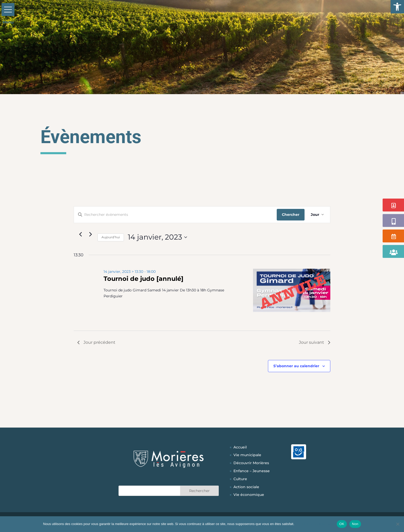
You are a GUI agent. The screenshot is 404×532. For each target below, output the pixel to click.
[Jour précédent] (80, 234)
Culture (240, 479)
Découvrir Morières (251, 463)
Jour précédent (96, 342)
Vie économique (249, 495)
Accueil (240, 447)
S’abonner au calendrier (296, 366)
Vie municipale (247, 455)
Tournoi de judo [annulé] (144, 279)
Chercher (291, 215)
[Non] (398, 524)
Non (355, 524)
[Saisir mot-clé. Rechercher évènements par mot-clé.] (175, 215)
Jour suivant (315, 342)
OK (342, 524)
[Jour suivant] (90, 234)
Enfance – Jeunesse (252, 471)
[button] (397, 7)
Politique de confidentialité (315, 524)
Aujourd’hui (111, 237)
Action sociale (246, 487)
